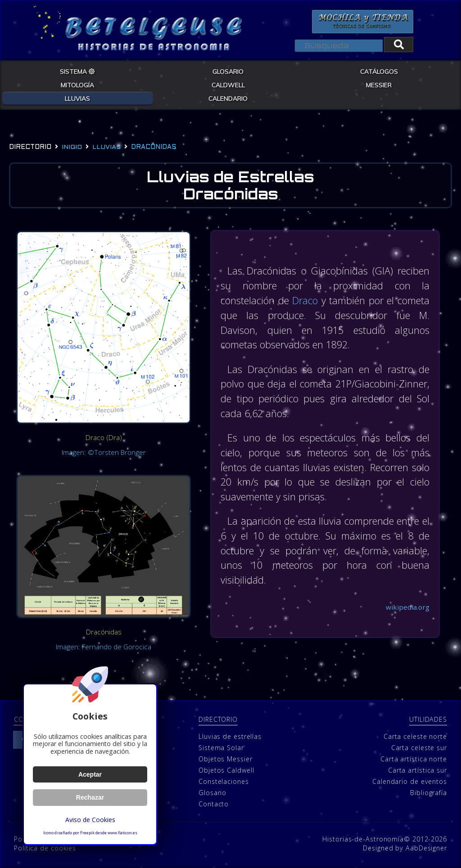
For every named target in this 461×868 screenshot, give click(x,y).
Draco (320, 301)
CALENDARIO (228, 98)
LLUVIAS (77, 98)
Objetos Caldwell (226, 770)
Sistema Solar (221, 748)
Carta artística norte (414, 759)
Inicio (72, 147)
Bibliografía (429, 793)
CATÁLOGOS (379, 71)
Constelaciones (224, 781)
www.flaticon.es (122, 833)
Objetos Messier (226, 759)
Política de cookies (45, 848)
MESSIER (379, 84)
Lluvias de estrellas (230, 736)
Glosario (212, 793)
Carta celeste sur (419, 748)
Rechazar (90, 797)
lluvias (106, 147)
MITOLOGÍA (77, 84)
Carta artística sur (418, 770)
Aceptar (90, 774)
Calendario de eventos (410, 781)
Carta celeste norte (415, 736)
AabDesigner (426, 848)
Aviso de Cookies (90, 820)
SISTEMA (77, 71)
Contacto (214, 804)
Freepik (87, 833)
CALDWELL (228, 84)
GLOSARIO (228, 71)
